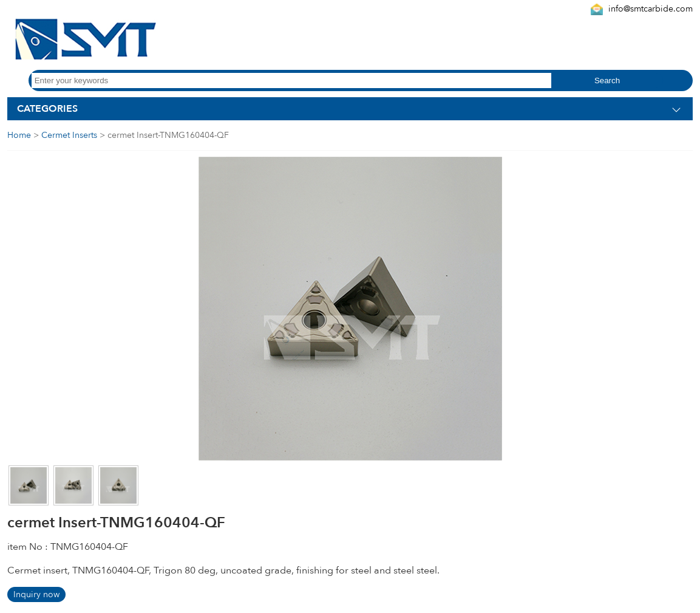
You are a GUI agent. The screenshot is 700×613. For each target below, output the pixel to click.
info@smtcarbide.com (651, 9)
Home (19, 135)
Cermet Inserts (69, 135)
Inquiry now (36, 594)
